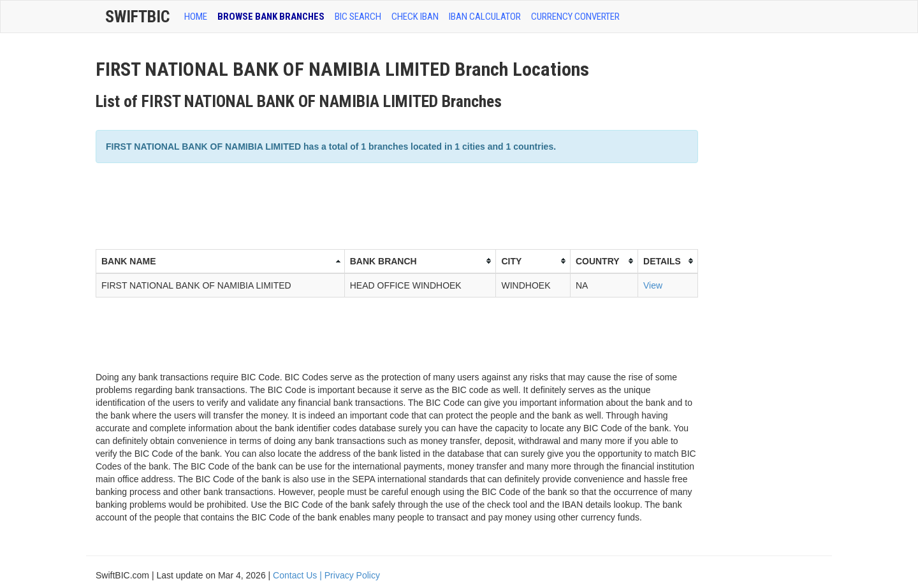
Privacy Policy (352, 575)
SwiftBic (137, 17)
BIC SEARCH (358, 17)
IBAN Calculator (485, 17)
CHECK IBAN (415, 17)
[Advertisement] (328, 204)
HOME (196, 17)
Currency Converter (575, 17)
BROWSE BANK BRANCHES (271, 17)
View (653, 285)
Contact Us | (299, 575)
